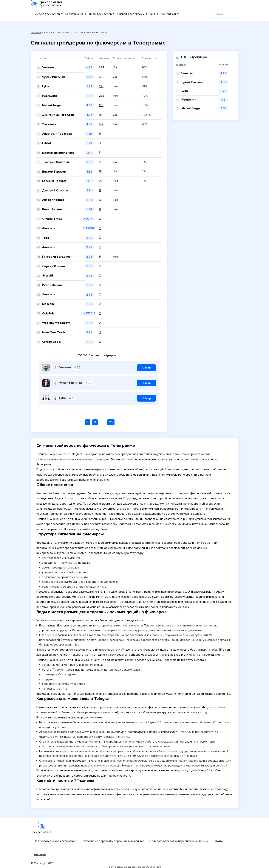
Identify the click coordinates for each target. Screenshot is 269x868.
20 (101, 162)
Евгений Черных (54, 181)
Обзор (146, 368)
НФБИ (47, 143)
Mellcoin (48, 304)
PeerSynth (50, 96)
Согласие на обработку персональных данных (113, 841)
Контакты (40, 854)
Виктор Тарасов (54, 172)
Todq (46, 238)
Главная (36, 32)
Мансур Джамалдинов (58, 153)
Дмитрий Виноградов (58, 115)
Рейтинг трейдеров (47, 14)
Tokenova (49, 124)
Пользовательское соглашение (55, 841)
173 (101, 77)
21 (100, 181)
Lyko (45, 86)
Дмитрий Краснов (55, 191)
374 (102, 67)
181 (101, 115)
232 (102, 96)
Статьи (218, 841)
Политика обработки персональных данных (179, 841)
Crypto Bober (52, 342)
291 (101, 86)
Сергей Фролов (54, 266)
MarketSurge (51, 105)
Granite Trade (52, 219)
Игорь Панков (52, 285)
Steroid (48, 276)
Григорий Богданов (56, 257)
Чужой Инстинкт (54, 77)
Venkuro (48, 67)
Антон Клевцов (53, 200)
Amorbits (49, 228)
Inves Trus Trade (54, 332)
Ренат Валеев (52, 209)
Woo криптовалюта (56, 323)
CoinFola (48, 314)
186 (101, 105)
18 (100, 171)
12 (100, 200)
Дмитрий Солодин (56, 162)
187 (101, 124)
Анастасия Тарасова (57, 134)
